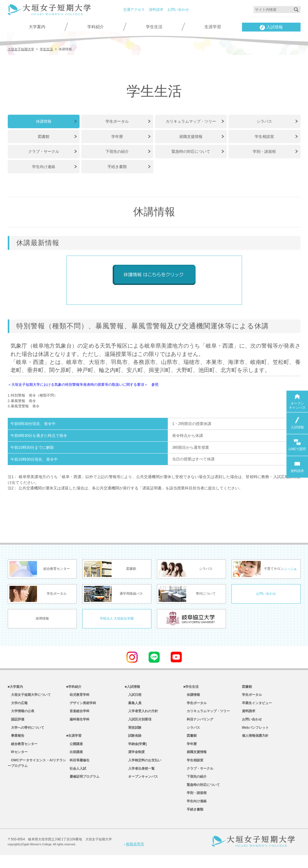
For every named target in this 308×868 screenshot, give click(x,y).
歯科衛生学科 (78, 724)
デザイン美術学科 (81, 706)
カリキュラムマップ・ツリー (191, 121)
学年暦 (117, 135)
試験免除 (133, 742)
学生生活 (154, 27)
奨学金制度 (135, 760)
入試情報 (271, 27)
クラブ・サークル (44, 150)
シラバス (264, 121)
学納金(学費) (136, 751)
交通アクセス (134, 10)
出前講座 (75, 760)
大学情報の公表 (21, 715)
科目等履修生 (78, 769)
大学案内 (37, 27)
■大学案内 (15, 688)
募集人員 (133, 706)
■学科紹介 (74, 688)
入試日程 (133, 697)
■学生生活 (191, 688)
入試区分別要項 (138, 724)
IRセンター (18, 760)
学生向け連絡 (44, 165)
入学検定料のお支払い (143, 769)
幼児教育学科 (78, 697)
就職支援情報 (191, 135)
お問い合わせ (178, 10)
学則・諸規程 (264, 150)
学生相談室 (264, 135)
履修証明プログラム (83, 786)
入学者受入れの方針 (141, 715)
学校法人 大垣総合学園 (117, 619)
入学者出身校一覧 (140, 778)
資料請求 (156, 10)
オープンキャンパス (141, 786)
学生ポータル (117, 121)
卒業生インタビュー (257, 706)
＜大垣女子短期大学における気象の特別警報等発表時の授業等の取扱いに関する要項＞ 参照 (101, 383)
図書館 (44, 135)
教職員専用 (134, 857)
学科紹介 (96, 27)
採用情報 (42, 619)
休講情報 (44, 121)
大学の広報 (18, 706)
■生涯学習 (74, 742)
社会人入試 (76, 778)
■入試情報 (132, 688)
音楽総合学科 (78, 715)
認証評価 (16, 724)
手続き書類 (117, 165)
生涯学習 (213, 27)
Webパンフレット (255, 733)
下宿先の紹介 (117, 150)
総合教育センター (23, 751)
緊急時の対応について (191, 150)
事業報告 (16, 742)
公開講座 (75, 751)
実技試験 (133, 733)
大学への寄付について (26, 733)
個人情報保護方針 (255, 742)
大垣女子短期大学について (29, 697)
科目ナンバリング (198, 724)
